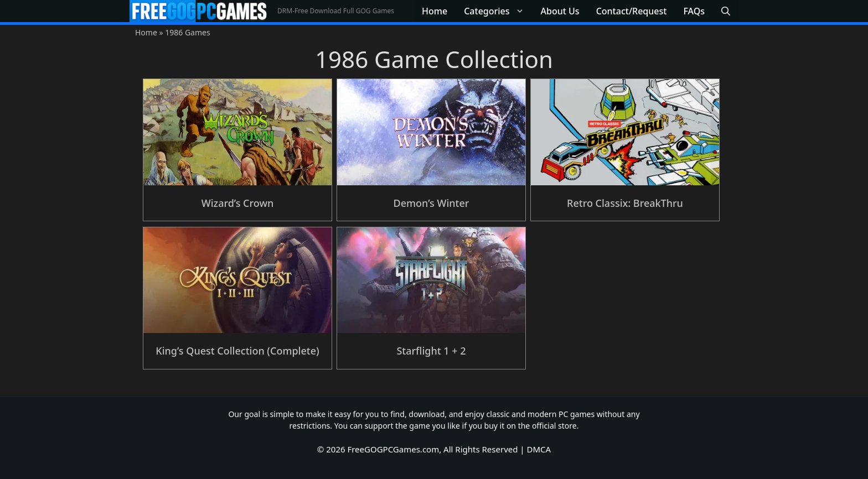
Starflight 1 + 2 (431, 351)
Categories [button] (498, 11)
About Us (560, 11)
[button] (726, 11)
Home (435, 11)
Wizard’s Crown (237, 203)
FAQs (694, 11)
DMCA (539, 449)
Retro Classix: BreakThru (625, 203)
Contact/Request (632, 11)
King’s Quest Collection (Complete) (237, 351)
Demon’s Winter (432, 203)
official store (554, 426)
